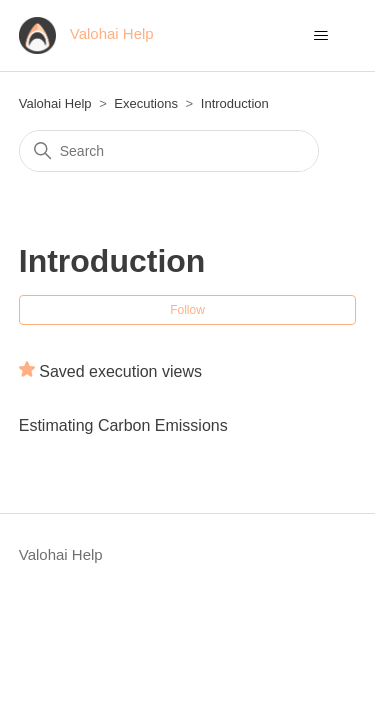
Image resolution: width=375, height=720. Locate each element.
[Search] (169, 151)
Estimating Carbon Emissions (123, 425)
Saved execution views (120, 371)
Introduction (235, 103)
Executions (146, 103)
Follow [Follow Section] (187, 310)
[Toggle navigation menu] (320, 36)
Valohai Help (55, 103)
